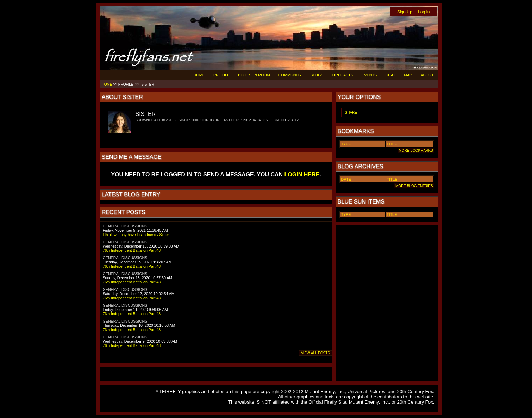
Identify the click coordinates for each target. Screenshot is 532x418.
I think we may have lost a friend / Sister (136, 235)
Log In (424, 12)
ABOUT (427, 75)
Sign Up (405, 12)
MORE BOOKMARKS (416, 151)
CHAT (390, 75)
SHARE (351, 113)
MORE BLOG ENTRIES (414, 186)
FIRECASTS (343, 75)
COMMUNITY (290, 75)
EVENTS (369, 75)
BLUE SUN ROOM (254, 75)
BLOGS (317, 75)
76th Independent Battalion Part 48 (132, 250)
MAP (408, 75)
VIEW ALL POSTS (316, 353)
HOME (199, 75)
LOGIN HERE (302, 174)
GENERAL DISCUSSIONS (125, 226)
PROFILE (221, 75)
